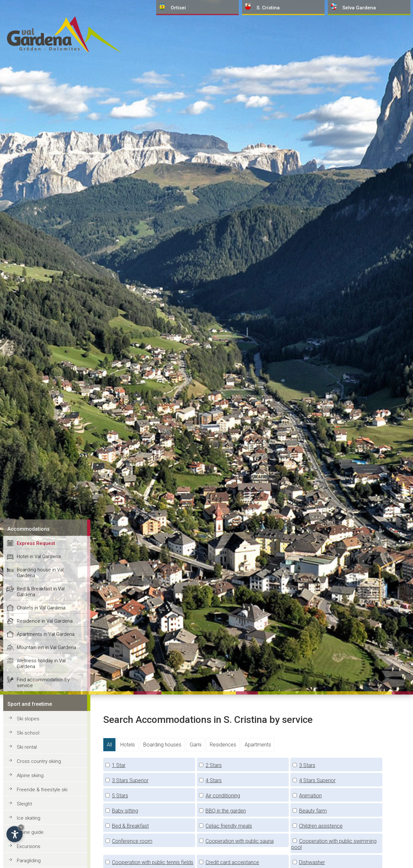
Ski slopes (28, 719)
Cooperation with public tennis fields (153, 862)
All (109, 745)
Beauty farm (313, 811)
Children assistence (321, 826)
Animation (310, 796)
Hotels (128, 745)
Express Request (36, 543)
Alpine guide (30, 832)
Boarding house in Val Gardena (40, 573)
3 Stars (307, 765)
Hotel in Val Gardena (39, 557)
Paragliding (29, 861)
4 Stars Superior (317, 780)
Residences (223, 745)
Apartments (258, 745)
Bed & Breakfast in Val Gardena (41, 592)
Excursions (29, 846)
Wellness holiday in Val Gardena (41, 664)
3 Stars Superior (130, 780)
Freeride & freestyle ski (42, 790)
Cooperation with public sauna (240, 841)
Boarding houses (162, 745)
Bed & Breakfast (130, 826)
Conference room (132, 841)
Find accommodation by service (43, 683)
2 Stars (214, 765)
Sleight (24, 804)
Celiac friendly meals (229, 826)
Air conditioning (223, 796)
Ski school (28, 733)
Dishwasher (312, 862)
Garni (196, 745)
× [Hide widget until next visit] (21, 827)
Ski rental (27, 747)
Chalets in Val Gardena (41, 608)
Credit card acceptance (232, 862)
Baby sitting (125, 811)
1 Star (119, 765)
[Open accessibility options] (15, 834)
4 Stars (214, 780)
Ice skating (29, 818)
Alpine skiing (30, 775)
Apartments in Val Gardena (46, 634)
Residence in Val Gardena (45, 621)
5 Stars (120, 796)
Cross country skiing (39, 761)
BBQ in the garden (226, 811)
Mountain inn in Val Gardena (46, 647)
